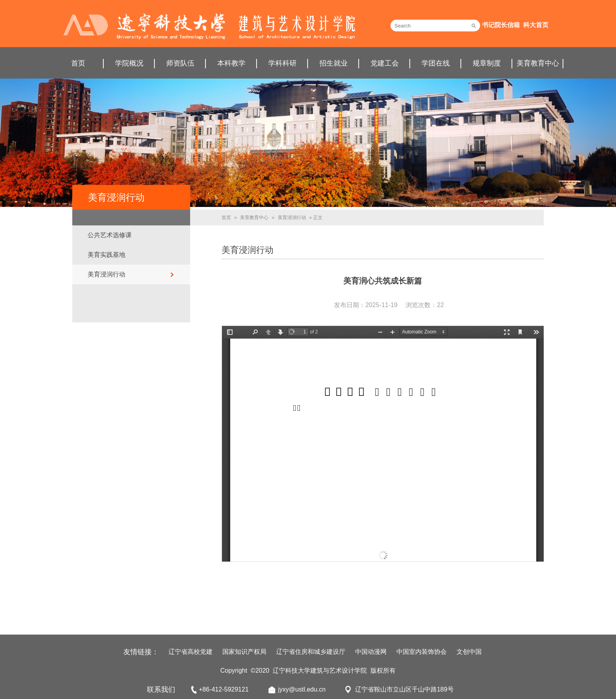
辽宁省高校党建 (191, 652)
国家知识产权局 (244, 652)
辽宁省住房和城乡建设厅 (311, 652)
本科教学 (231, 63)
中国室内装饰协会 (422, 652)
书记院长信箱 (501, 25)
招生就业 (334, 63)
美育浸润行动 (106, 274)
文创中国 (469, 652)
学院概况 (129, 63)
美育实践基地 (106, 255)
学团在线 (436, 63)
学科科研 (282, 63)
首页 (78, 63)
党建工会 (385, 63)
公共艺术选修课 (110, 235)
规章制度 (487, 63)
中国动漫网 (371, 652)
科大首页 (536, 25)
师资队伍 (180, 63)
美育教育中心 (538, 63)
